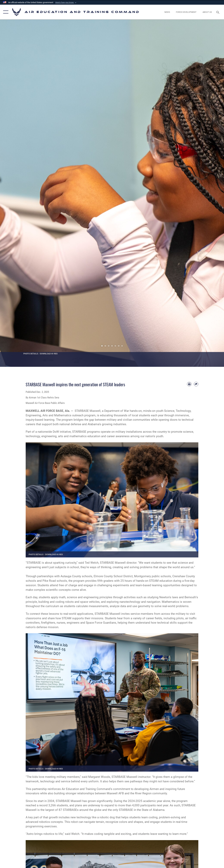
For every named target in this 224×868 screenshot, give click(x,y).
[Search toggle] (218, 12)
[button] (66, 2)
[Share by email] (196, 384)
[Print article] (189, 384)
